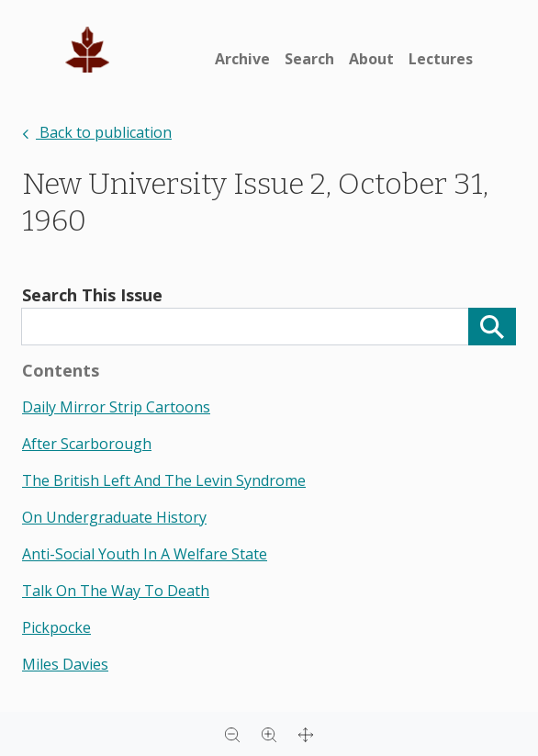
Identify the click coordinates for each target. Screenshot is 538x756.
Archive (242, 59)
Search (309, 59)
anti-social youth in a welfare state (145, 554)
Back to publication (97, 132)
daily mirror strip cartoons (116, 407)
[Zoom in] (269, 734)
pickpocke (56, 627)
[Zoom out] (232, 734)
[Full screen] (306, 734)
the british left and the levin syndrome (164, 480)
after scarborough (87, 444)
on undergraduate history (114, 517)
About (371, 59)
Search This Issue (92, 295)
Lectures (441, 59)
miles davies (65, 664)
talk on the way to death (116, 591)
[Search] (492, 327)
